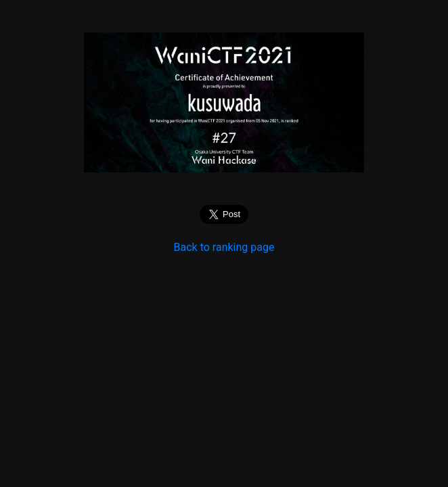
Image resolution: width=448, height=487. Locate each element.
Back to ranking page (224, 247)
